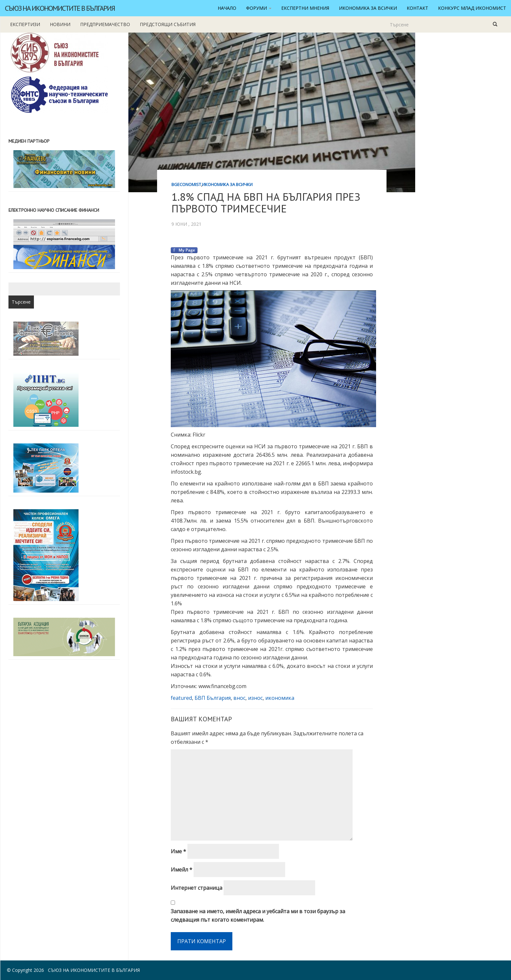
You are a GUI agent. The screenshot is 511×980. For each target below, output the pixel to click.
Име (178, 851)
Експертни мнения (305, 8)
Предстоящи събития (168, 24)
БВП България (213, 698)
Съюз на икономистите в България (60, 8)
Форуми (259, 8)
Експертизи (25, 24)
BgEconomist (186, 184)
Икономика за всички (368, 8)
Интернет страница (197, 888)
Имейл (182, 870)
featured (181, 698)
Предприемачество (105, 24)
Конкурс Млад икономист (472, 8)
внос (239, 698)
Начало (227, 8)
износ (255, 698)
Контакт (417, 8)
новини (60, 24)
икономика (280, 698)
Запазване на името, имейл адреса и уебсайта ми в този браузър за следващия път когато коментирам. (258, 915)
